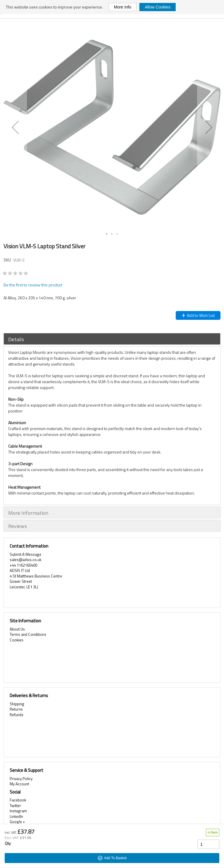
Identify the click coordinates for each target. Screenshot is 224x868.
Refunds (17, 715)
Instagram (18, 811)
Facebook (18, 800)
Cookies (17, 640)
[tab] (112, 339)
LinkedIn (16, 816)
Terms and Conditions (28, 634)
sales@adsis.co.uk (25, 560)
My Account (19, 784)
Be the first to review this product (33, 285)
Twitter (15, 806)
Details (16, 339)
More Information (28, 513)
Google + (17, 822)
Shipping (17, 704)
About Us (17, 629)
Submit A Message (25, 554)
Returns (16, 709)
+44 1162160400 (23, 565)
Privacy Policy (21, 779)
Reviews (18, 526)
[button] (15, 127)
